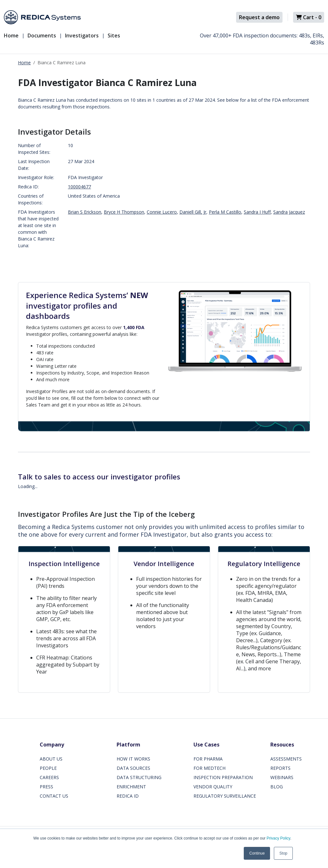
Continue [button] (257, 853)
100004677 (79, 187)
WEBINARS (282, 777)
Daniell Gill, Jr (193, 212)
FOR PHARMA (208, 759)
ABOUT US (51, 759)
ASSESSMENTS (286, 759)
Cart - (309, 17)
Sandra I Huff (257, 212)
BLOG (277, 787)
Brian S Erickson (85, 212)
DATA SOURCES (133, 768)
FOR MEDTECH (209, 768)
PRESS (46, 787)
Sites (114, 36)
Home (11, 36)
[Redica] (42, 17)
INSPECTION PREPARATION (223, 777)
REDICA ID (128, 796)
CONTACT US (54, 796)
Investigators (82, 36)
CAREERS (49, 777)
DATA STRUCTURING (139, 777)
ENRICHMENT (131, 787)
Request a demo (259, 17)
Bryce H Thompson (124, 212)
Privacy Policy (278, 838)
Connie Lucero (162, 212)
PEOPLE (48, 768)
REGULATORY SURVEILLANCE (225, 796)
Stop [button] (283, 853)
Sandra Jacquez (289, 212)
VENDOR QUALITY (213, 787)
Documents (42, 36)
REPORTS (280, 768)
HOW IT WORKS (133, 759)
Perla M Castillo (225, 212)
